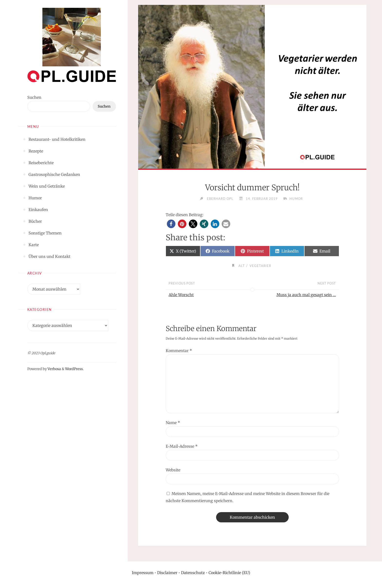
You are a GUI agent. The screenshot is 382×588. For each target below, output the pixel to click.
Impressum (143, 573)
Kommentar (179, 351)
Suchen (34, 97)
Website (173, 470)
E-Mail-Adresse (182, 446)
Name (173, 423)
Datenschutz (193, 573)
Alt (242, 266)
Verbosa (54, 369)
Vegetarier (260, 266)
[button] (171, 224)
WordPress (74, 369)
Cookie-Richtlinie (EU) (229, 573)
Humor (296, 199)
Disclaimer (167, 573)
